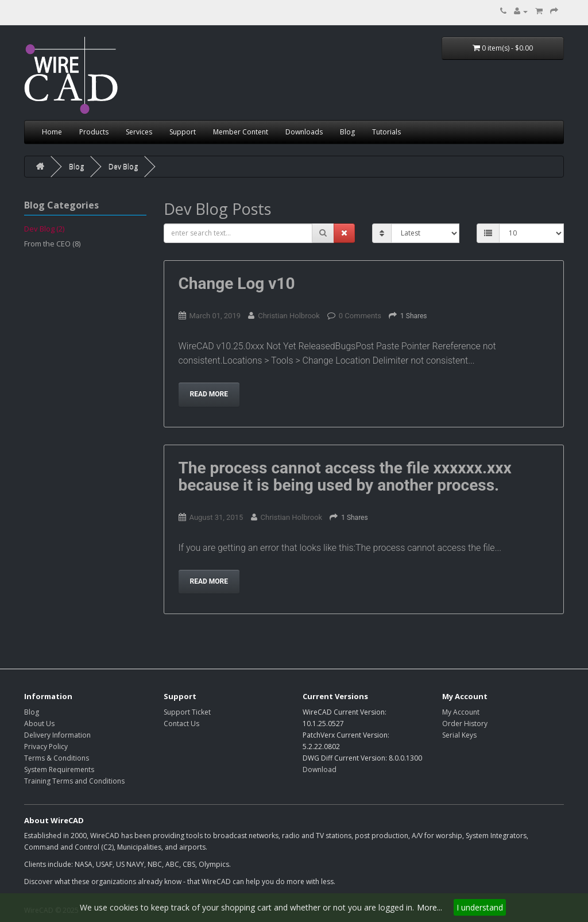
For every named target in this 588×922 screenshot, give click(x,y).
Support (183, 132)
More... (430, 907)
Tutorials (386, 132)
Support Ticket (187, 712)
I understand (480, 907)
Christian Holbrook (289, 316)
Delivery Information (57, 735)
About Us (39, 724)
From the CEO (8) (52, 244)
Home (52, 132)
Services (139, 132)
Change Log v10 (237, 283)
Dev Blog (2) (44, 229)
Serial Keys (459, 735)
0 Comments (360, 316)
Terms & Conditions (57, 758)
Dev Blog (123, 166)
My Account (461, 712)
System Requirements (59, 769)
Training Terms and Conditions (74, 781)
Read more (209, 394)
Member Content (241, 132)
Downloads (304, 132)
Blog (347, 132)
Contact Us (181, 724)
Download (320, 769)
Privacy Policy (46, 747)
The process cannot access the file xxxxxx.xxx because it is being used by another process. (345, 477)
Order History (465, 724)
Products (94, 132)
